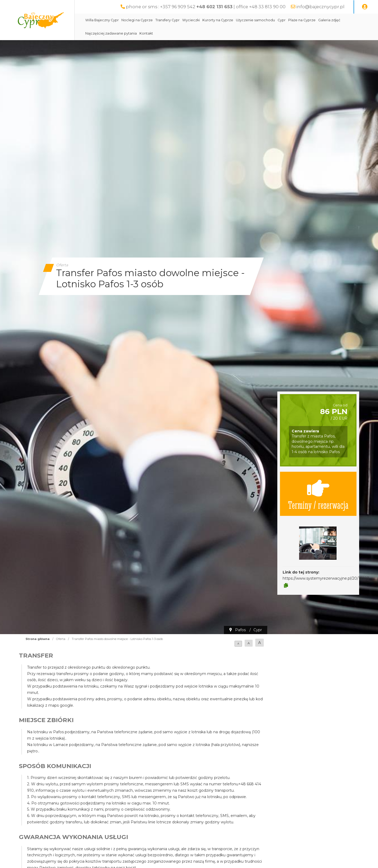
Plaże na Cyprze (302, 20)
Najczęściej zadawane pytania (111, 33)
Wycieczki (191, 20)
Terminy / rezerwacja (318, 494)
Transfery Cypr (167, 20)
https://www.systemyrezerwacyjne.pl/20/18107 (326, 578)
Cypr (282, 20)
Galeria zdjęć (329, 20)
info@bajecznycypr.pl (320, 7)
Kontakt (146, 33)
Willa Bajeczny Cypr (102, 20)
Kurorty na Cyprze (218, 20)
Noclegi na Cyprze (137, 20)
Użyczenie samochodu (255, 20)
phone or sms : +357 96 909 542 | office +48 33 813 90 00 (206, 7)
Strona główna (38, 639)
